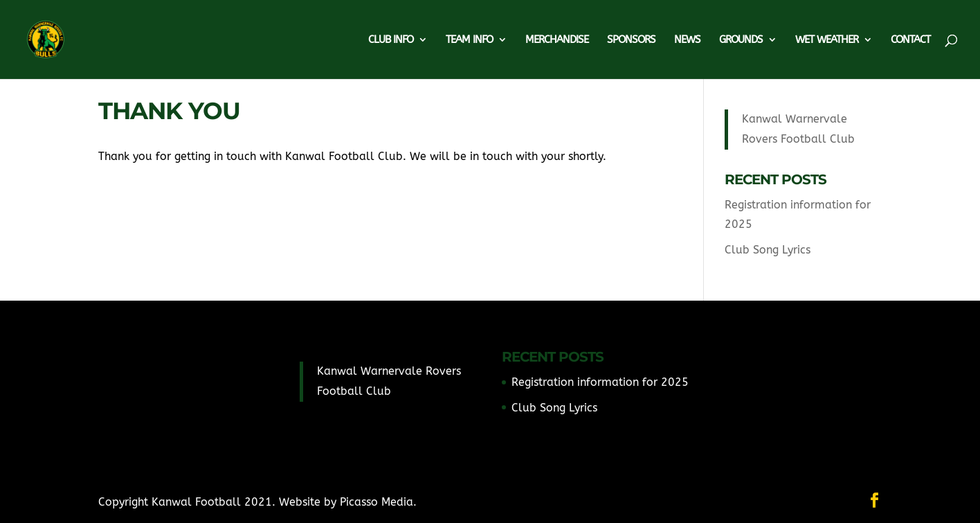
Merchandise (557, 40)
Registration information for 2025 (600, 382)
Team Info (469, 40)
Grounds (741, 40)
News (687, 40)
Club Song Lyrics (768, 250)
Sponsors (631, 40)
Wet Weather (827, 40)
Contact (910, 40)
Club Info (391, 40)
